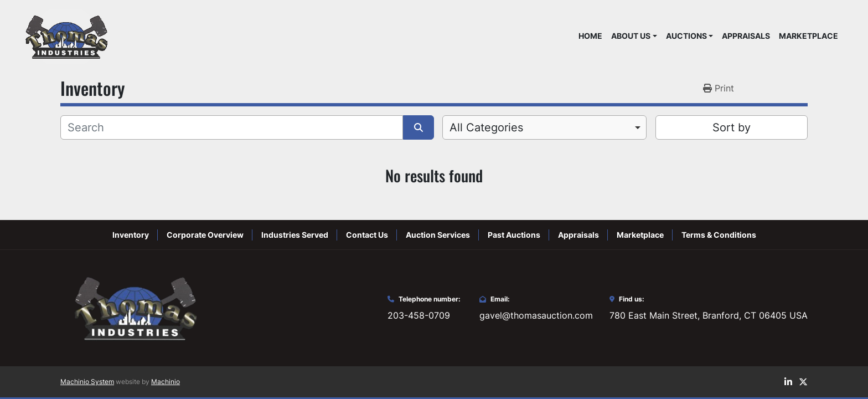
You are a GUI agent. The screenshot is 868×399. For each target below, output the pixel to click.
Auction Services (438, 235)
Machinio (166, 382)
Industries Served (295, 235)
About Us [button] (631, 36)
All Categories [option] (486, 127)
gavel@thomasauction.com (536, 315)
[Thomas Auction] (134, 307)
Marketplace (808, 36)
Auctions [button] (686, 36)
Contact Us (367, 235)
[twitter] (803, 382)
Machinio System (87, 382)
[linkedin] (788, 382)
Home (590, 36)
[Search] (232, 127)
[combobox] (544, 127)
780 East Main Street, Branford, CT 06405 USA (709, 315)
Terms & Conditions (719, 235)
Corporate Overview (205, 235)
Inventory (131, 235)
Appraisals (746, 36)
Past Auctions (514, 235)
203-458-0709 (419, 315)
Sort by (732, 127)
